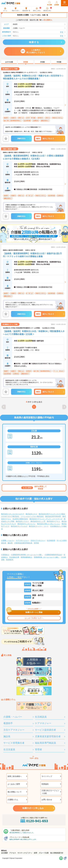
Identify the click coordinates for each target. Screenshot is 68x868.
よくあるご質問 (14, 784)
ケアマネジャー (43, 723)
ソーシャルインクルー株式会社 (32, 516)
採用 (36, 853)
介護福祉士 (5, 555)
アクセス (13, 853)
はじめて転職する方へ (34, 618)
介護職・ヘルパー (8, 540)
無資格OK (10, 560)
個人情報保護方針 (57, 853)
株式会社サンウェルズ (19, 526)
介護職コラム (13, 800)
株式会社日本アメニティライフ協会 (52, 514)
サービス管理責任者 (14, 743)
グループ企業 (44, 853)
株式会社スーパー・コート (39, 526)
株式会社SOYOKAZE (53, 516)
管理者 (36, 543)
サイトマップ (47, 776)
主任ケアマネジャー (38, 540)
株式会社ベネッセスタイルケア (13, 514)
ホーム (5, 9)
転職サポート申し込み (33, 808)
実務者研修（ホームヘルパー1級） (47, 557)
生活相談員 (51, 540)
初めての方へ (16, 9)
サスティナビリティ (25, 853)
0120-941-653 (34, 821)
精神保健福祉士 (27, 557)
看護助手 (8, 723)
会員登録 (57, 3)
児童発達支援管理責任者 (23, 543)
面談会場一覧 (26, 9)
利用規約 (45, 784)
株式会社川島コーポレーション (49, 524)
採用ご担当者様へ (15, 776)
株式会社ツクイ (31, 514)
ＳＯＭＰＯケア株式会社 (10, 516)
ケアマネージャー (22, 540)
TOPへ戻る (34, 758)
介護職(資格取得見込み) (53, 555)
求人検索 (50, 3)
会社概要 (4, 853)
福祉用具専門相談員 (45, 743)
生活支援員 (9, 749)
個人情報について (15, 792)
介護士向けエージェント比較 (50, 792)
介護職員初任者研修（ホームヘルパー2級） (27, 555)
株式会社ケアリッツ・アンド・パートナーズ (46, 519)
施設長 (10, 543)
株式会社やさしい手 (38, 521)
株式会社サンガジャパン (27, 524)
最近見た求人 (47, 9)
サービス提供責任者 (45, 730)
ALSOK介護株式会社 (20, 519)
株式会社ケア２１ (54, 521)
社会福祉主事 (14, 557)
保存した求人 (37, 9)
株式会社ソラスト (22, 521)
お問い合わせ (47, 800)
